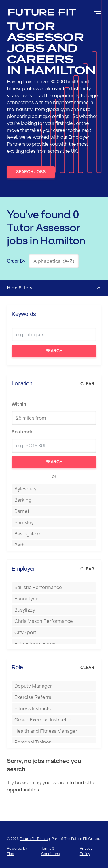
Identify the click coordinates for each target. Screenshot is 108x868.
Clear (87, 384)
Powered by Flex (17, 851)
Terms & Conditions (50, 851)
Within (19, 404)
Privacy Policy (86, 851)
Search (54, 351)
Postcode (22, 432)
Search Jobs (31, 172)
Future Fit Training (35, 839)
